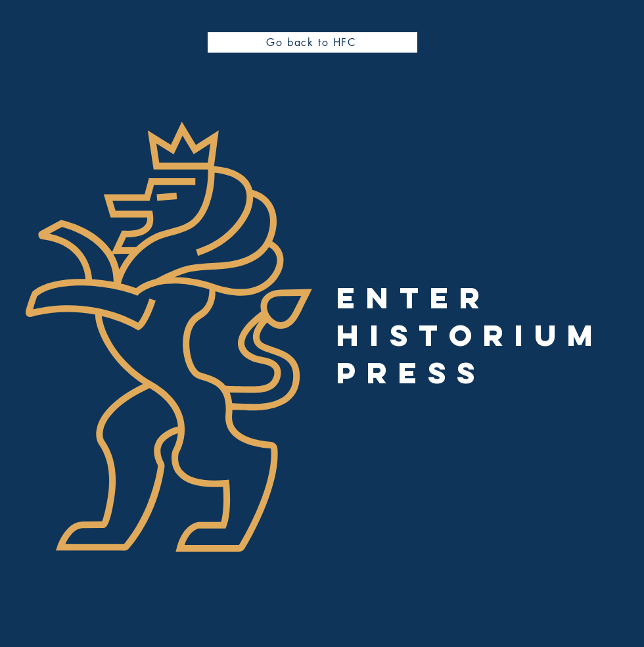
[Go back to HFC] (312, 42)
